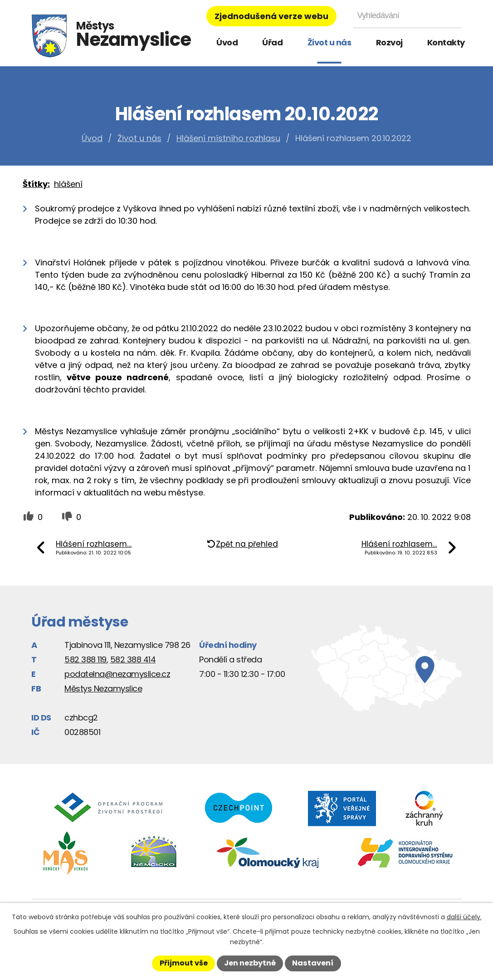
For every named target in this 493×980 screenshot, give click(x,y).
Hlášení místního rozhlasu (228, 138)
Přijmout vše (184, 963)
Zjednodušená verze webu (271, 16)
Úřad (272, 42)
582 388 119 (85, 659)
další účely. (464, 917)
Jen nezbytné (250, 963)
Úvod (227, 42)
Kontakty (446, 42)
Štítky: (36, 184)
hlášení (68, 184)
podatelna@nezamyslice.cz (117, 674)
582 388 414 (133, 659)
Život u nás (329, 42)
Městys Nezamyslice (103, 688)
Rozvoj (389, 42)
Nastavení (313, 963)
